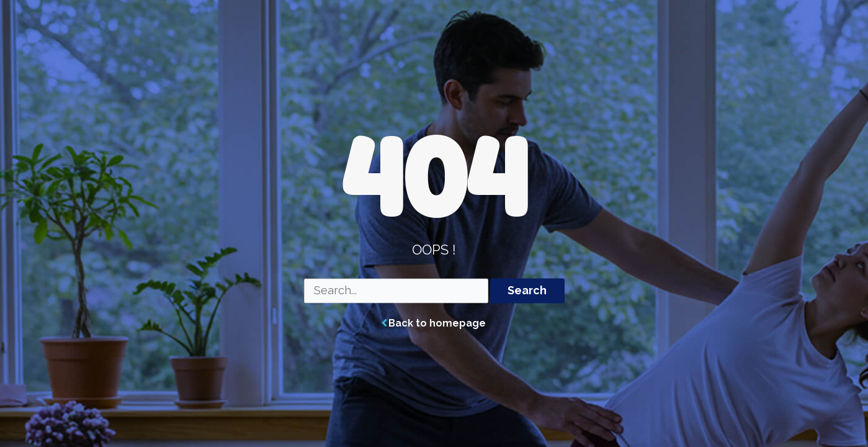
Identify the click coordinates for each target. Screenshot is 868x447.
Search (527, 291)
